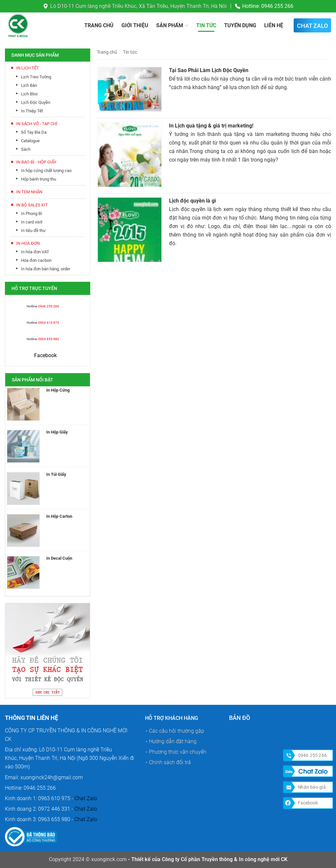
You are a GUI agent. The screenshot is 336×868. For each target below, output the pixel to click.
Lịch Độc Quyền (36, 102)
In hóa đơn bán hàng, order (46, 269)
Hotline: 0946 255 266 (268, 6)
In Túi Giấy (56, 474)
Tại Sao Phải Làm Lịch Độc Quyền (209, 70)
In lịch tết (28, 68)
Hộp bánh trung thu (39, 179)
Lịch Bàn (29, 85)
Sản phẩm (170, 25)
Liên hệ (274, 25)
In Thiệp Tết (32, 111)
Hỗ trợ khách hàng (172, 718)
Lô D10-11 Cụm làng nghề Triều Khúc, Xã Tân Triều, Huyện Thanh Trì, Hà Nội (138, 6)
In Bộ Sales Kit (32, 205)
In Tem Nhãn (29, 192)
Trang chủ (99, 25)
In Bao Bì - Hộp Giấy (36, 162)
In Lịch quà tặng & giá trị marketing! (211, 126)
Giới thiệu (135, 25)
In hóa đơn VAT (35, 252)
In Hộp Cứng (58, 390)
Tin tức (206, 25)
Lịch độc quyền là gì (192, 201)
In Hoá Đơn (28, 243)
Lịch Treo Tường (36, 77)
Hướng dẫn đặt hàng (173, 741)
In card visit (32, 222)
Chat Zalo (86, 798)
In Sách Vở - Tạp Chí (37, 124)
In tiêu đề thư (33, 231)
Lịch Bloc (30, 94)
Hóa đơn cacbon (36, 260)
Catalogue (30, 141)
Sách (26, 149)
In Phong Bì (31, 213)
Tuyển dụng (240, 25)
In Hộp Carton (59, 516)
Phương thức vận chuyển (178, 752)
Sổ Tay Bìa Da (34, 132)
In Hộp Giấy (57, 432)
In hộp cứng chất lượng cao (46, 171)
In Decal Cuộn (59, 558)
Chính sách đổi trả (170, 762)
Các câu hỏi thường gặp (177, 731)
